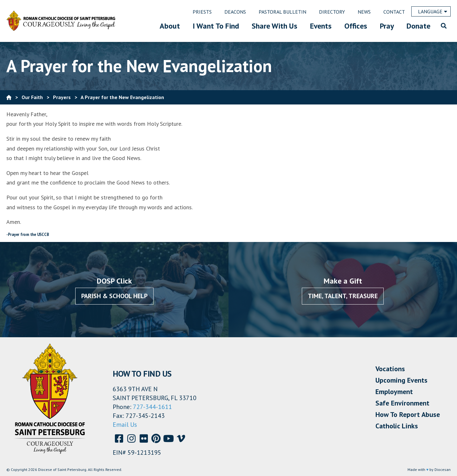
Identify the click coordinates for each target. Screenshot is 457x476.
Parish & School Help (114, 296)
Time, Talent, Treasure (343, 296)
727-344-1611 (152, 407)
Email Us (125, 425)
